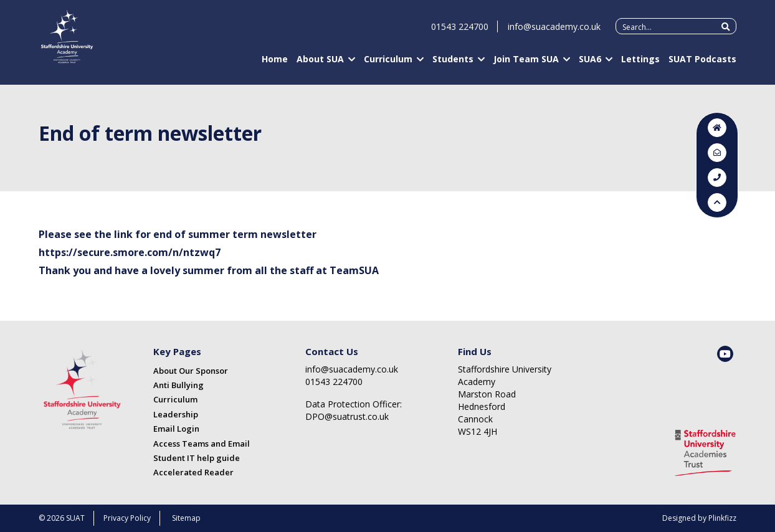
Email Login (176, 429)
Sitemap (186, 518)
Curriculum (388, 64)
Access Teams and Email (202, 444)
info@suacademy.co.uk (554, 32)
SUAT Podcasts (702, 64)
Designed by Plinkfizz (699, 518)
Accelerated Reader (193, 472)
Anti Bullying (178, 385)
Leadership (176, 414)
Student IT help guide (197, 458)
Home (275, 64)
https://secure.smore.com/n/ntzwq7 (130, 252)
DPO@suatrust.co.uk (347, 416)
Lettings (640, 64)
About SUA (320, 64)
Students (453, 64)
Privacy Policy (127, 518)
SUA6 (590, 64)
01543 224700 (460, 32)
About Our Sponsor (191, 371)
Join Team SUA (526, 64)
